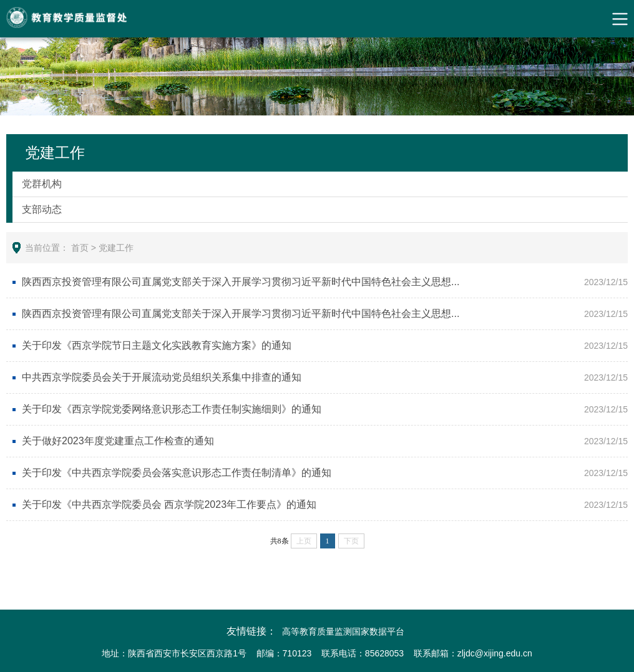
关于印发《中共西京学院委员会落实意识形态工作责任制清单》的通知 (177, 473)
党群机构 (42, 184)
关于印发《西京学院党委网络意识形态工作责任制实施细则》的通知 (172, 409)
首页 (80, 248)
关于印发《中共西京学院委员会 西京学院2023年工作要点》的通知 (169, 504)
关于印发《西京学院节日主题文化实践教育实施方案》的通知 (157, 345)
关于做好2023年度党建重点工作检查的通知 (118, 441)
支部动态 (42, 209)
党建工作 (116, 248)
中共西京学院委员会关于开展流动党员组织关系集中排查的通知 (162, 377)
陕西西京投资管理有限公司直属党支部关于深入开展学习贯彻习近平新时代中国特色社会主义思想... (241, 282)
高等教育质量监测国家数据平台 (343, 631)
